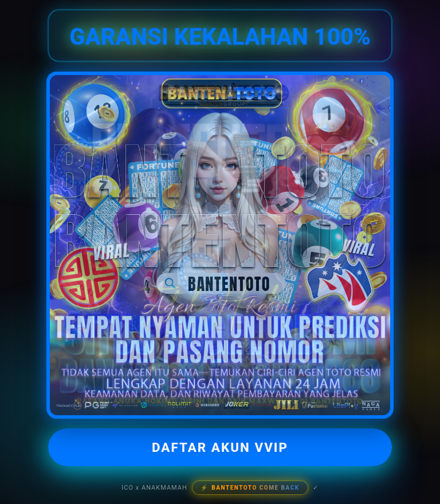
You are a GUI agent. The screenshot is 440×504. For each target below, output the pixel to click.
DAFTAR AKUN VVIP (220, 447)
